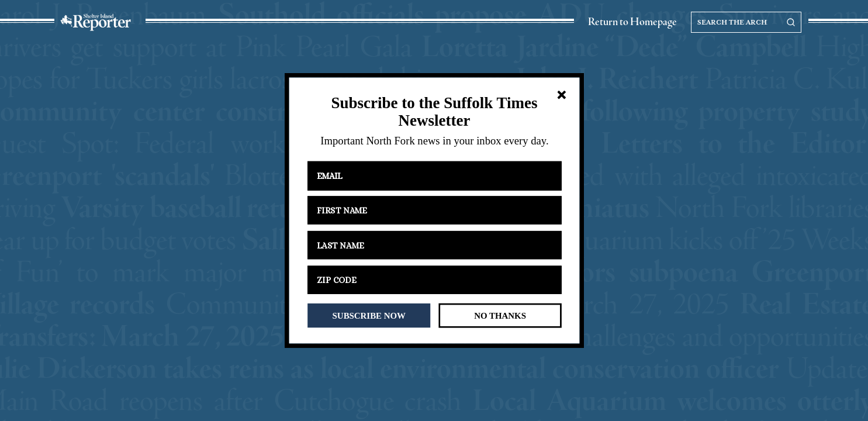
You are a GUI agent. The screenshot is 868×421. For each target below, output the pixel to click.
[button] (434, 112)
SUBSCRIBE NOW (369, 315)
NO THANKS (500, 315)
